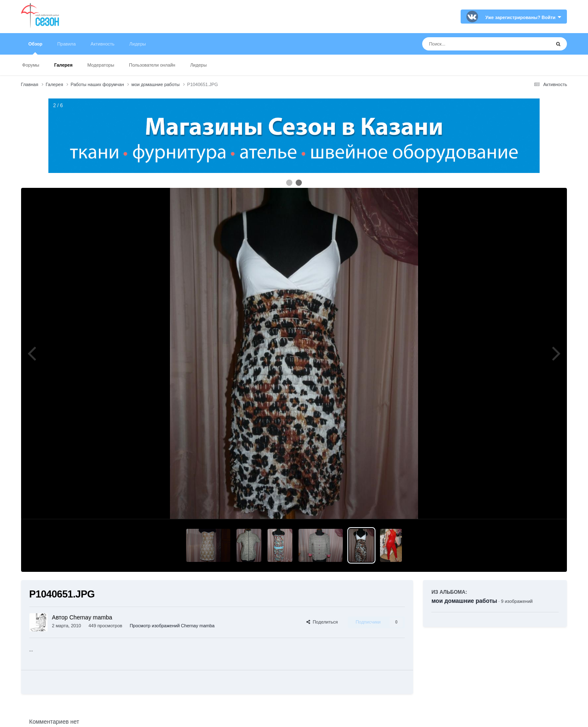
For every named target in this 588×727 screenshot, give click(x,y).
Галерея (63, 65)
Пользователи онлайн (152, 65)
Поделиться (322, 622)
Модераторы (101, 65)
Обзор (36, 48)
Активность (103, 44)
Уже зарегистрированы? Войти (523, 17)
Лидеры (198, 65)
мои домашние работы (464, 601)
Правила (66, 44)
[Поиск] (471, 44)
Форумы (31, 65)
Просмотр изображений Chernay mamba (172, 626)
